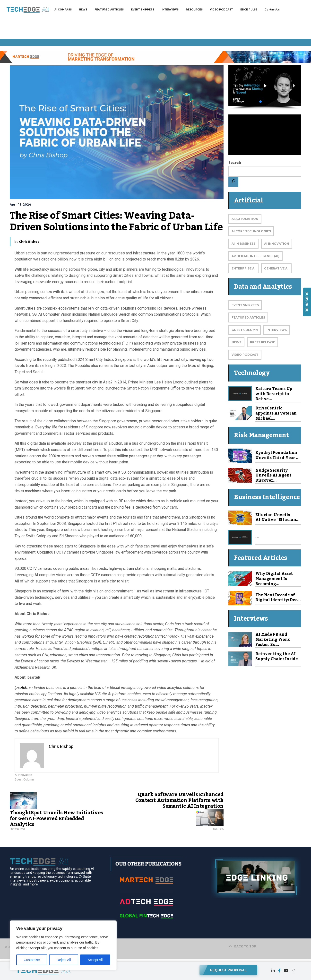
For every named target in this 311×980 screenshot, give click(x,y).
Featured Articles (248, 317)
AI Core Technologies (251, 231)
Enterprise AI (243, 268)
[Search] (233, 182)
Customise (32, 960)
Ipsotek (21, 688)
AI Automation (245, 219)
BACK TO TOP (243, 946)
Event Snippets (245, 305)
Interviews (277, 330)
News (236, 342)
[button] (265, 86)
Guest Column (24, 780)
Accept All (95, 960)
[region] (63, 945)
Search (235, 163)
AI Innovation (23, 775)
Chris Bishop (29, 242)
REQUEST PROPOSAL (228, 969)
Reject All (64, 960)
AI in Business (243, 244)
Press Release (263, 342)
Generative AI (276, 268)
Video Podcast (245, 355)
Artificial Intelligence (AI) (255, 256)
